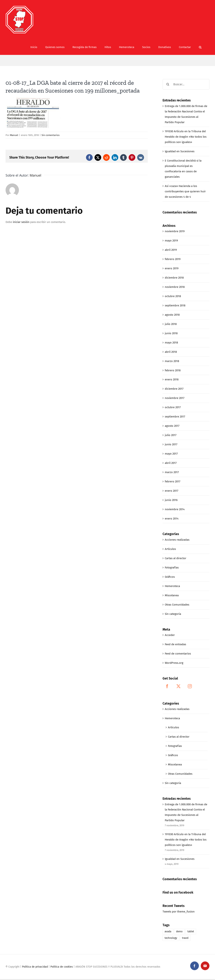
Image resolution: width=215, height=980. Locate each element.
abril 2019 (171, 250)
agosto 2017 (172, 426)
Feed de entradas (175, 644)
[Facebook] (167, 686)
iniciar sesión (21, 222)
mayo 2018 (171, 343)
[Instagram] (190, 686)
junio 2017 (171, 444)
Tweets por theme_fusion (179, 912)
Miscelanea (172, 595)
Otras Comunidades (177, 605)
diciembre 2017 (174, 389)
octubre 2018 (173, 296)
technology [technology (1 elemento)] (171, 938)
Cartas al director (176, 558)
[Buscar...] (186, 84)
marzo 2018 (172, 361)
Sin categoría (173, 614)
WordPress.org (174, 663)
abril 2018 (171, 352)
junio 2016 (171, 500)
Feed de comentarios (178, 654)
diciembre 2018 (174, 278)
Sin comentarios (51, 135)
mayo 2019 (171, 241)
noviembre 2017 (175, 398)
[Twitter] (178, 686)
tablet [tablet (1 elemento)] (191, 932)
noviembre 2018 (175, 287)
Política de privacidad (35, 967)
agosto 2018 (172, 315)
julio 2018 (171, 324)
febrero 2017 (173, 481)
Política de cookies (62, 967)
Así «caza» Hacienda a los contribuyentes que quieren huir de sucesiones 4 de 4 (185, 191)
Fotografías (172, 568)
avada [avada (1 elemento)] (168, 932)
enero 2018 (172, 379)
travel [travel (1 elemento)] (185, 938)
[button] (200, 47)
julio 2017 (171, 435)
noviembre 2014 (175, 509)
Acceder (170, 635)
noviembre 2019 (175, 231)
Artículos (170, 549)
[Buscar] (168, 84)
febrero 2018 (173, 370)
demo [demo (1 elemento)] (179, 932)
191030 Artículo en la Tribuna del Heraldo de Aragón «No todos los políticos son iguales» (186, 137)
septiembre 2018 (175, 305)
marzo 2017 (172, 472)
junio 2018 (171, 333)
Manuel (14, 135)
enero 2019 (172, 268)
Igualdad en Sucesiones (180, 151)
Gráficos (170, 577)
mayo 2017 (171, 454)
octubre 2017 (173, 407)
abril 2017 (171, 463)
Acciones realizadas (177, 540)
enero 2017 (172, 491)
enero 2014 (172, 519)
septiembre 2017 (175, 417)
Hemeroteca (172, 586)
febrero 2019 (173, 259)
